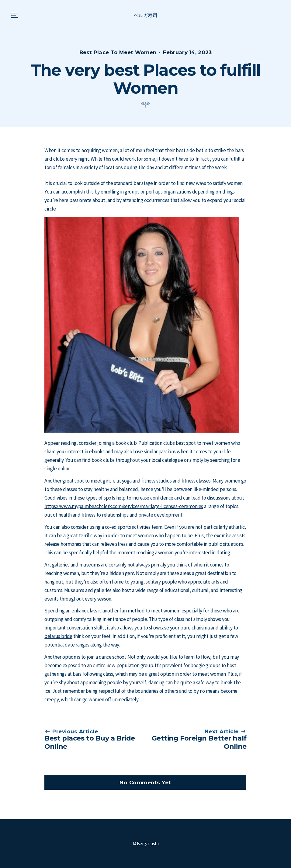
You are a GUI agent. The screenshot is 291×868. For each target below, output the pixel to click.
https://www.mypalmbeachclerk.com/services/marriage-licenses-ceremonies (124, 506)
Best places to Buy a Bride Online (90, 742)
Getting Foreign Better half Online (199, 742)
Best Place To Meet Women (118, 52)
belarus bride (58, 636)
